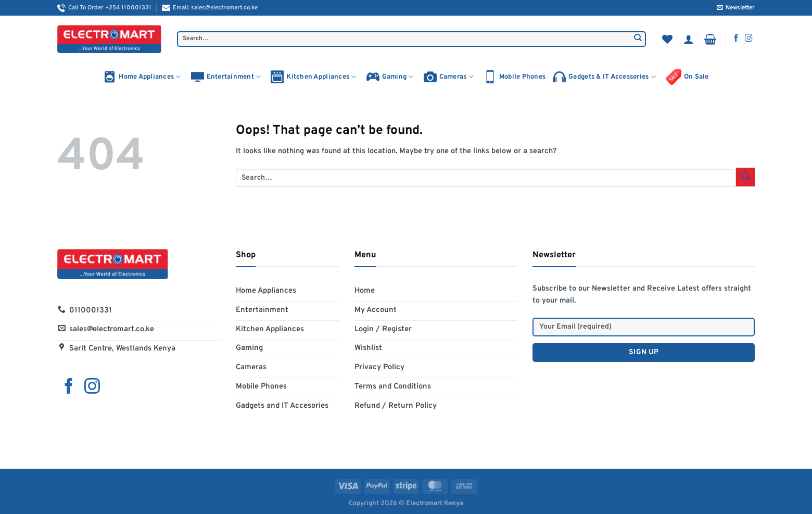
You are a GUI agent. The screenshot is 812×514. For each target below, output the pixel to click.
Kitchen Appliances (313, 77)
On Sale (687, 77)
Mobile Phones (515, 77)
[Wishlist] (667, 39)
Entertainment (226, 77)
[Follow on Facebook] (736, 39)
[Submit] (638, 39)
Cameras (449, 77)
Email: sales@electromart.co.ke (210, 8)
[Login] (689, 39)
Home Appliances (142, 77)
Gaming (390, 77)
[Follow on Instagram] (749, 39)
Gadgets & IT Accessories (604, 77)
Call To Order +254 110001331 (104, 8)
